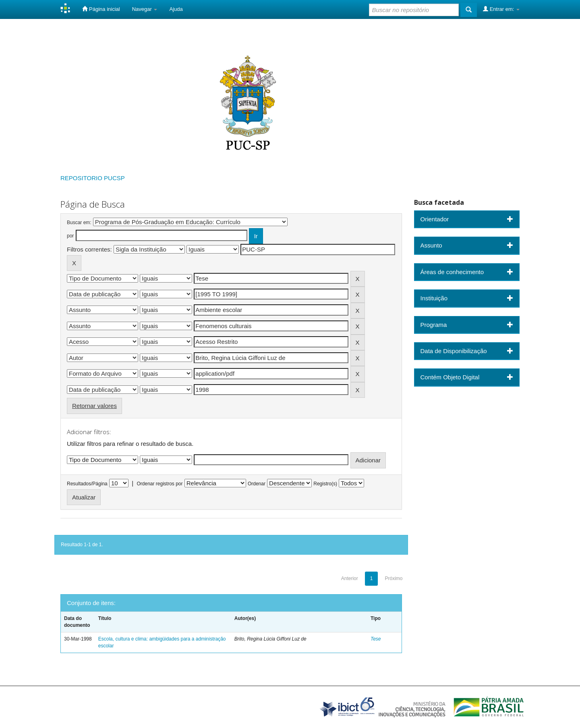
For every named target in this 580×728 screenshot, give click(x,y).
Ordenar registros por (159, 484)
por (70, 236)
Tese (376, 639)
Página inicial (101, 9)
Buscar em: (79, 223)
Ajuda (176, 9)
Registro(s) (325, 484)
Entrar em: (501, 9)
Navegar (145, 9)
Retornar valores (94, 406)
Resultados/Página (87, 484)
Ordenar (257, 484)
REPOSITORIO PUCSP (93, 178)
